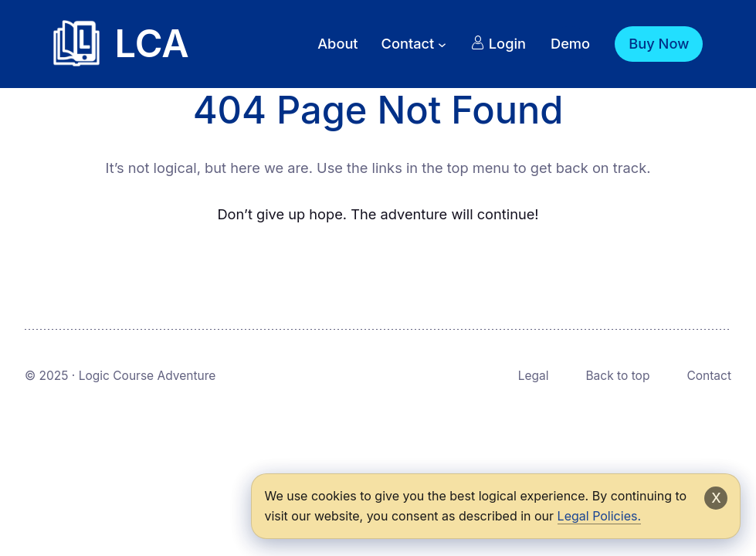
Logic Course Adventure (147, 376)
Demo (570, 43)
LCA (152, 44)
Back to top (617, 376)
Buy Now (659, 43)
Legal (534, 376)
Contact (709, 376)
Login (498, 43)
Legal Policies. (599, 516)
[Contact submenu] (442, 44)
